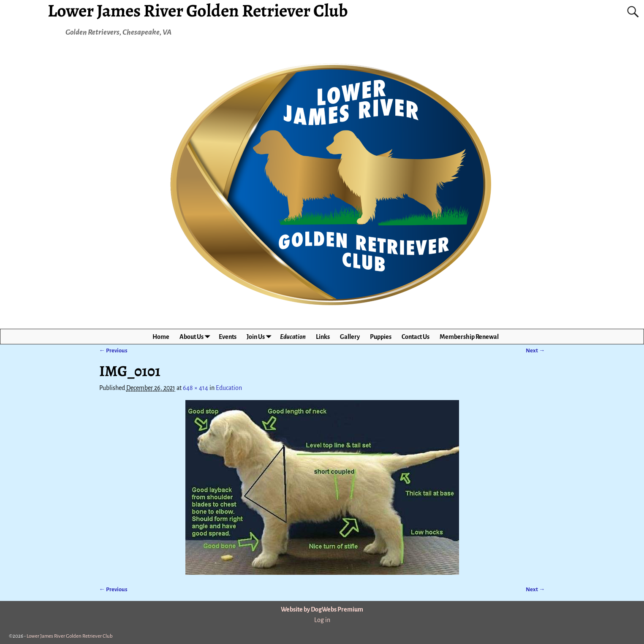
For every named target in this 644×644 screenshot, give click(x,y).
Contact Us (416, 337)
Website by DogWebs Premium (322, 609)
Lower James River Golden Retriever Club (70, 636)
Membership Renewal (469, 337)
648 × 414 (196, 388)
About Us (197, 337)
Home (161, 337)
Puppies (381, 337)
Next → (535, 350)
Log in (322, 620)
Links (323, 337)
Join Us (261, 337)
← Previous (113, 350)
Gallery (350, 337)
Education (293, 337)
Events (228, 337)
